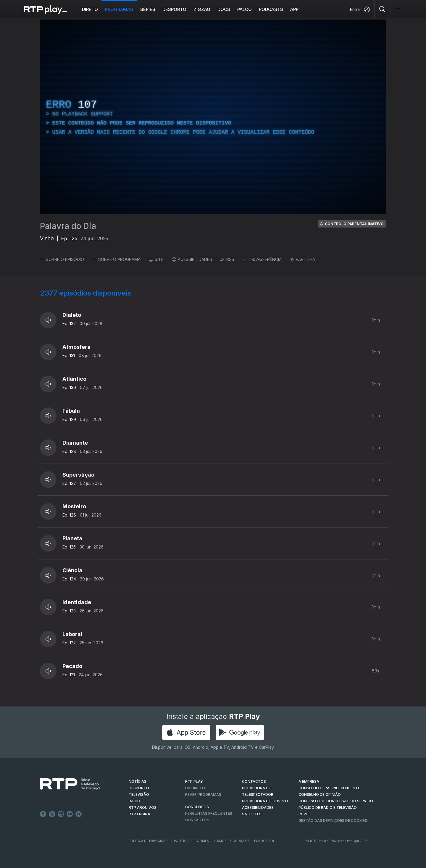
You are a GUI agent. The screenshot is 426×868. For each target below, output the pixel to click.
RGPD (304, 814)
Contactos (197, 820)
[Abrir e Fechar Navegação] (398, 10)
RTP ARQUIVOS (143, 808)
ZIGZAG (202, 9)
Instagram (61, 814)
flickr (79, 814)
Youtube (70, 814)
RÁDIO (134, 801)
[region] (213, 117)
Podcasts (271, 9)
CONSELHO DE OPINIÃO (320, 794)
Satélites (252, 814)
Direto (90, 9)
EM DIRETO (195, 788)
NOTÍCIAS (138, 781)
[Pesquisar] (382, 9)
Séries (148, 9)
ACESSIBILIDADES (192, 259)
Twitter (52, 814)
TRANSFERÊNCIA (262, 259)
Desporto (174, 9)
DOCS (224, 9)
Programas (119, 9)
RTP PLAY (194, 781)
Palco (245, 9)
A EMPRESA (309, 781)
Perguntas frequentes (209, 813)
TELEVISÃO (139, 794)
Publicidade (264, 841)
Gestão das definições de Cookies (333, 821)
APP (294, 9)
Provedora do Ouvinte (266, 801)
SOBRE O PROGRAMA (116, 259)
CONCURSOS (197, 807)
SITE (156, 259)
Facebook (43, 814)
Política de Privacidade (149, 841)
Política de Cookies (191, 841)
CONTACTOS (254, 781)
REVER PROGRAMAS (203, 794)
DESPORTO (139, 788)
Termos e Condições (231, 841)
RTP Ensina (139, 814)
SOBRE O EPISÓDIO (62, 259)
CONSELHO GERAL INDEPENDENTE (329, 788)
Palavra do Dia (68, 226)
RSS (227, 259)
